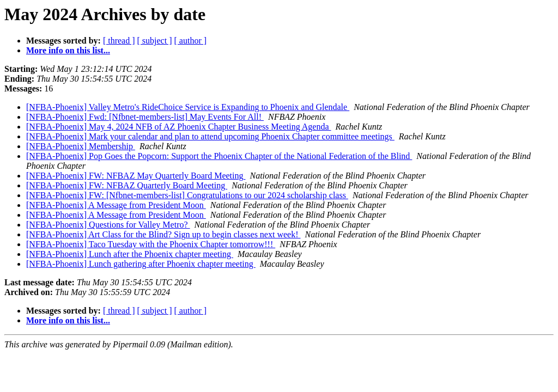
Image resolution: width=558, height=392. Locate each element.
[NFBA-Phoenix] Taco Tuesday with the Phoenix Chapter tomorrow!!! (151, 244)
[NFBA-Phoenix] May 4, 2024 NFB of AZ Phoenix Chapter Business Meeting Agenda (179, 127)
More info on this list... (68, 50)
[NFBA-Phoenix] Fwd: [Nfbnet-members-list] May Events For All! (145, 117)
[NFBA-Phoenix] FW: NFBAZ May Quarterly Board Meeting (136, 176)
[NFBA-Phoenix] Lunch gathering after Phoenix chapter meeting (141, 264)
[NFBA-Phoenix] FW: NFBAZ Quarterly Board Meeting (127, 185)
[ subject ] (155, 41)
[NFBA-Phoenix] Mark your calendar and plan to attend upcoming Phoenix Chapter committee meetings (210, 136)
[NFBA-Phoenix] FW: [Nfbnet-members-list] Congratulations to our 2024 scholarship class (187, 195)
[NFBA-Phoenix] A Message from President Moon (116, 205)
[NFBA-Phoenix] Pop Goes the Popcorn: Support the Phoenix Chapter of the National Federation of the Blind (219, 156)
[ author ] (191, 41)
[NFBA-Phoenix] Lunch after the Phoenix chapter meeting (130, 254)
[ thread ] (119, 41)
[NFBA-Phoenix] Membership (81, 146)
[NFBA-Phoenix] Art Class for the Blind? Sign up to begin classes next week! (163, 234)
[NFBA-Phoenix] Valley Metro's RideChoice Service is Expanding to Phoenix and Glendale (188, 107)
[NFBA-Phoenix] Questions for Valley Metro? (108, 225)
